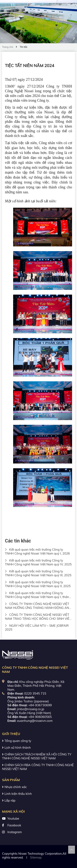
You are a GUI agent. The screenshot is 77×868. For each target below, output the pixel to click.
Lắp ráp (9, 800)
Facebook (14, 825)
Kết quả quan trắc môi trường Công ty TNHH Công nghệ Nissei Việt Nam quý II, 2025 (38, 584)
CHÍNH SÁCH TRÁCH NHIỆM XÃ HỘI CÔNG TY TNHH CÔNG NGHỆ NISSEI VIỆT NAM (37, 756)
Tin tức (24, 47)
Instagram (15, 832)
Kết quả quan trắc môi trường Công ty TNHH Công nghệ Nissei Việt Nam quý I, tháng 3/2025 (38, 595)
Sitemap (36, 857)
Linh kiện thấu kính (17, 794)
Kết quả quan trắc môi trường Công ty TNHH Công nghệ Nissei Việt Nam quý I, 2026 (37, 551)
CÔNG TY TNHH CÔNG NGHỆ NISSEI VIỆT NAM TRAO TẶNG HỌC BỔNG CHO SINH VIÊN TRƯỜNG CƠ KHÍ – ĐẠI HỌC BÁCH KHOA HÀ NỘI (38, 617)
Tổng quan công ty (17, 741)
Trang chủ (8, 47)
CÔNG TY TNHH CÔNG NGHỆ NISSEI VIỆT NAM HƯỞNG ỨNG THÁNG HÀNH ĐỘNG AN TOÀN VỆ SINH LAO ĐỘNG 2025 (37, 606)
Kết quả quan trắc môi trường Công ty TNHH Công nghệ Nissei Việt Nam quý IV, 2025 (38, 562)
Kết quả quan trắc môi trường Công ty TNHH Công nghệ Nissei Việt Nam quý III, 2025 (38, 573)
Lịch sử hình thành (16, 748)
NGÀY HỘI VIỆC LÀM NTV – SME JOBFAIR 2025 (37, 628)
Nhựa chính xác (14, 787)
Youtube (13, 818)
